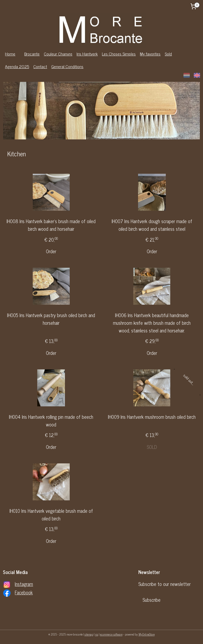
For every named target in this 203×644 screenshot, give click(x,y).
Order (51, 251)
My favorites (150, 54)
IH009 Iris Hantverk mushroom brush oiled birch (152, 417)
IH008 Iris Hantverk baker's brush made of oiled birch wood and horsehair (51, 225)
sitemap (89, 634)
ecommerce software (111, 634)
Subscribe (152, 600)
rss (97, 634)
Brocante (32, 54)
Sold (168, 54)
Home (10, 54)
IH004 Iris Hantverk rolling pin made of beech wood (51, 421)
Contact (40, 66)
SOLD (152, 447)
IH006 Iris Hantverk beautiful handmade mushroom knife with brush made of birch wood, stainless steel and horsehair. (152, 323)
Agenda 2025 (17, 66)
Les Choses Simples (119, 54)
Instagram (24, 584)
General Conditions (67, 66)
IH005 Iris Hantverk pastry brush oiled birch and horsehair (51, 319)
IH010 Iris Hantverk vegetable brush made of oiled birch (51, 515)
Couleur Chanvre (58, 54)
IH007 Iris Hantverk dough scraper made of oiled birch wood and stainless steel (152, 225)
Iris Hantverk (87, 54)
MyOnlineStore (147, 634)
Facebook (24, 592)
